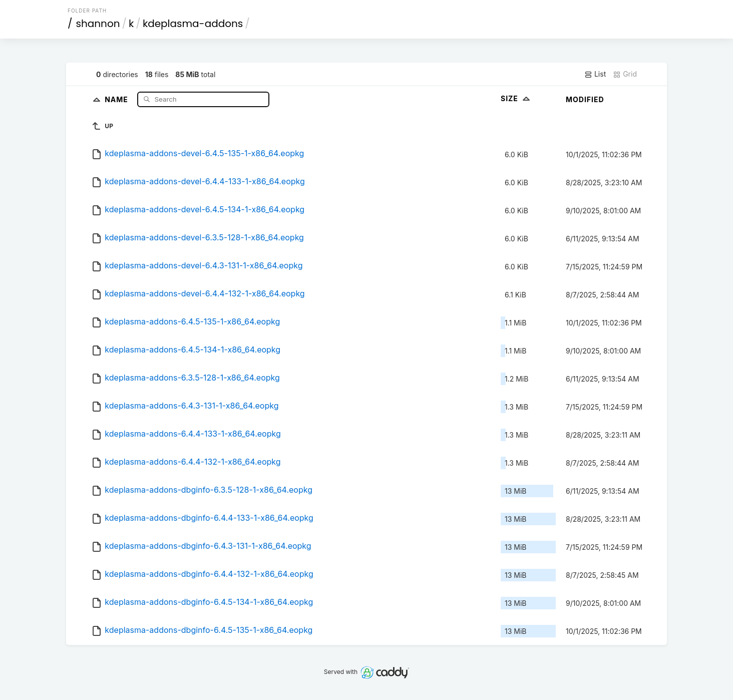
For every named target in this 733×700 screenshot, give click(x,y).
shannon (98, 24)
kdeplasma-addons (193, 24)
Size (516, 98)
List (595, 74)
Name (117, 99)
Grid (625, 74)
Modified (585, 99)
